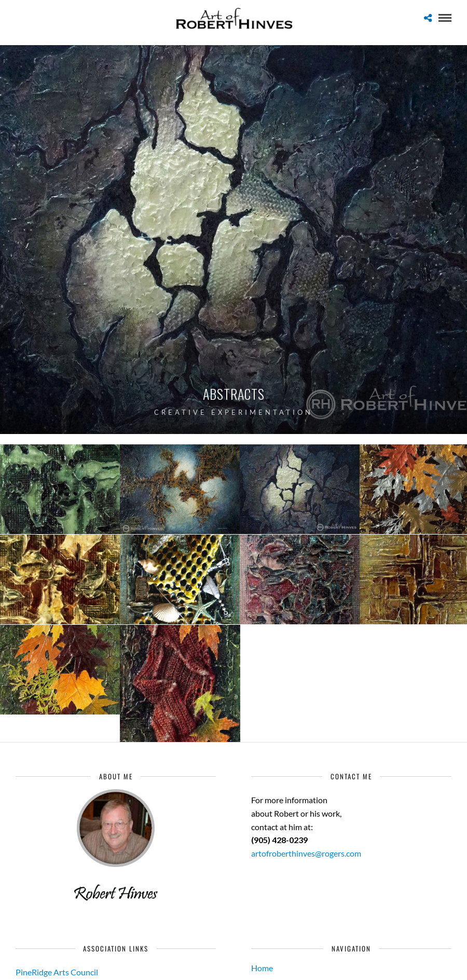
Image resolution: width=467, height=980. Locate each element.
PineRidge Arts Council (57, 972)
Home (262, 968)
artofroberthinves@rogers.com (306, 853)
